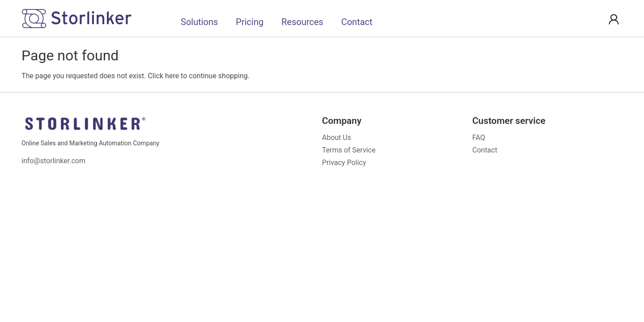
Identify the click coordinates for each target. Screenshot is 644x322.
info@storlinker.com (53, 161)
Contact (357, 22)
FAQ (479, 138)
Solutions (199, 22)
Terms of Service (349, 150)
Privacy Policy (344, 163)
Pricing (250, 22)
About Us (337, 138)
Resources (302, 22)
